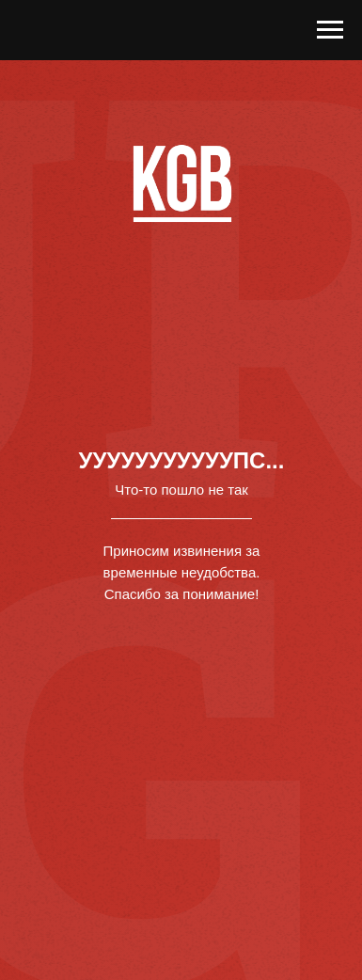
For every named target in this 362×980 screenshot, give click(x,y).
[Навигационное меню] (330, 30)
